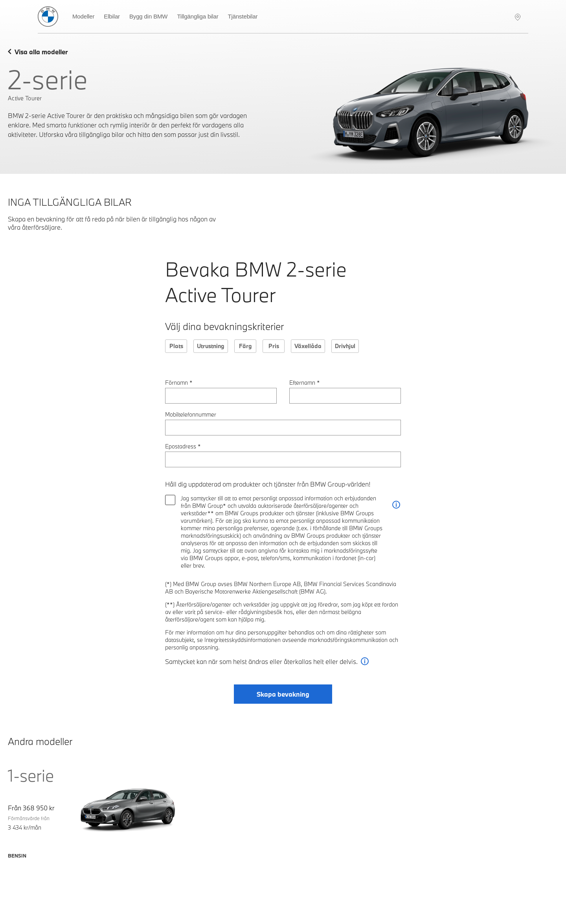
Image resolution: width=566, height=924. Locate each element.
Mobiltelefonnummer (191, 414)
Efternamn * (305, 383)
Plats (176, 346)
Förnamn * (179, 383)
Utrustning (211, 346)
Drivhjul (345, 346)
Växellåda (308, 346)
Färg (245, 346)
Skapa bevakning (283, 694)
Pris (274, 346)
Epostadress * (183, 446)
